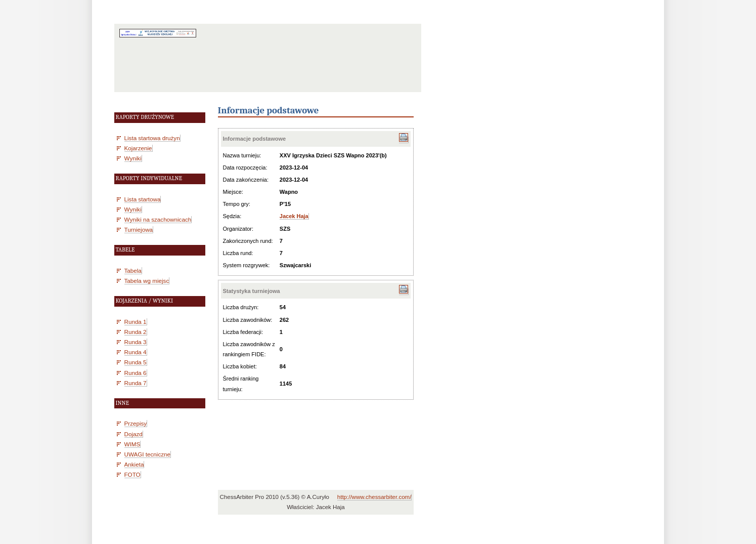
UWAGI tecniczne (148, 454)
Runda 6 (136, 373)
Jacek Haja (294, 216)
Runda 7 (136, 383)
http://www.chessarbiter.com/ (374, 497)
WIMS (132, 444)
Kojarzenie (138, 148)
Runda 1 (136, 322)
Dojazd (134, 434)
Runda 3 (136, 342)
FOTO (132, 474)
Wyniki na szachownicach (158, 219)
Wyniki (133, 158)
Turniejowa (139, 229)
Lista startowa (143, 199)
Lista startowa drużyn (152, 138)
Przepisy (136, 423)
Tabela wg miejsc (147, 281)
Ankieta (134, 464)
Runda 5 (136, 362)
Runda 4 (136, 352)
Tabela (133, 270)
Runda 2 (136, 332)
